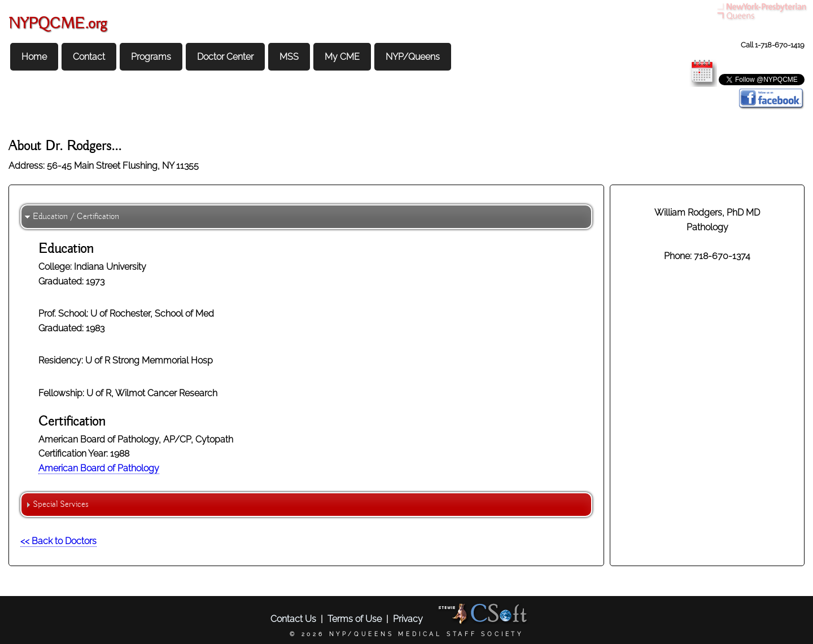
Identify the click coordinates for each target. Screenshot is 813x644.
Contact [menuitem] (89, 57)
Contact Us (293, 619)
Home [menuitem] (34, 57)
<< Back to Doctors (58, 541)
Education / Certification (76, 217)
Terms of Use (355, 619)
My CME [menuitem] (342, 57)
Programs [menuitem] (151, 57)
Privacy (408, 619)
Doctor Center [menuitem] (225, 57)
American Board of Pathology (99, 468)
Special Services (61, 505)
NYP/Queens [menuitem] (413, 57)
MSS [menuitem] (289, 57)
